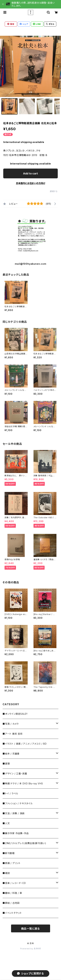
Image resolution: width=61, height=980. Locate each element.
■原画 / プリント (12, 863)
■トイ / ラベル (10, 793)
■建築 (6, 764)
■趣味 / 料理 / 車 (12, 893)
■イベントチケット (12, 913)
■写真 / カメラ (11, 724)
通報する (54, 191)
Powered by (31, 949)
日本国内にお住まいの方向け (31, 183)
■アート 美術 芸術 (13, 734)
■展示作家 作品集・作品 (16, 833)
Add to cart (30, 173)
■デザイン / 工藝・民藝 (15, 774)
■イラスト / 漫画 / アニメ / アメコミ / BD (25, 744)
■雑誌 (6, 873)
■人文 (6, 823)
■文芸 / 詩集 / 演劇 (14, 813)
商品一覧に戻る (31, 929)
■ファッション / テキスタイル (18, 803)
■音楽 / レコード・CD (14, 883)
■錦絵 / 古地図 (11, 903)
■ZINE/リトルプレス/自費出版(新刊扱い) (24, 843)
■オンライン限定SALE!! (15, 714)
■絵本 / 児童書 (11, 754)
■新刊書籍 (9, 853)
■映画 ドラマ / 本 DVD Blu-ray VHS (23, 783)
